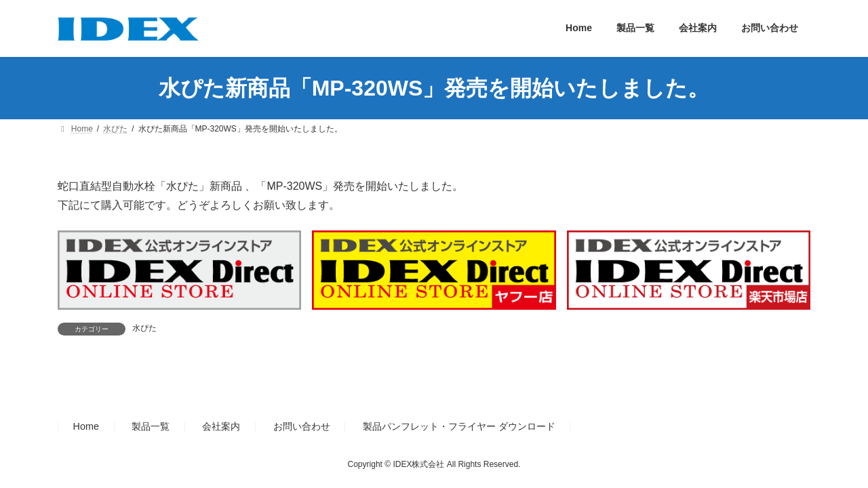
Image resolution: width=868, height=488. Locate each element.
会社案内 (221, 426)
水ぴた (144, 328)
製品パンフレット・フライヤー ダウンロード (459, 426)
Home (86, 426)
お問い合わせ (302, 426)
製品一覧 (151, 426)
